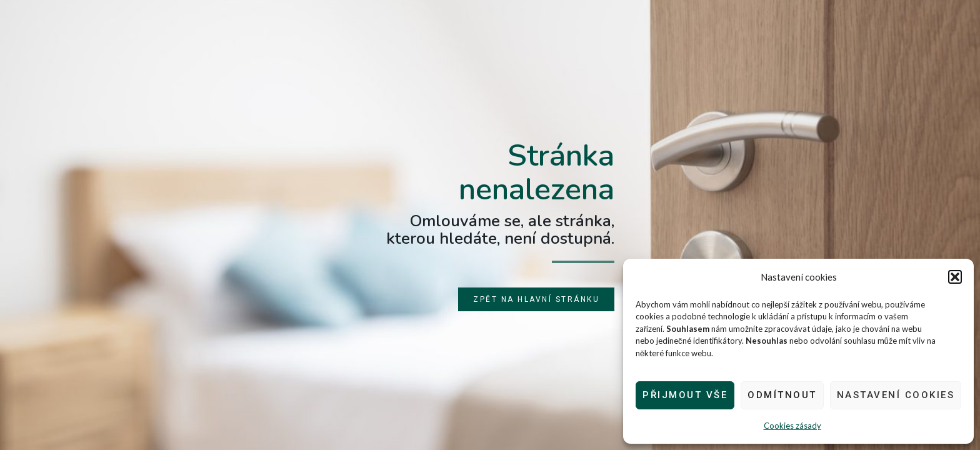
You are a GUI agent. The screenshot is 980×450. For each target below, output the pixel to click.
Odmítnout (782, 395)
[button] (955, 277)
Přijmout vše (685, 395)
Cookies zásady (792, 426)
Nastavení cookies (896, 395)
